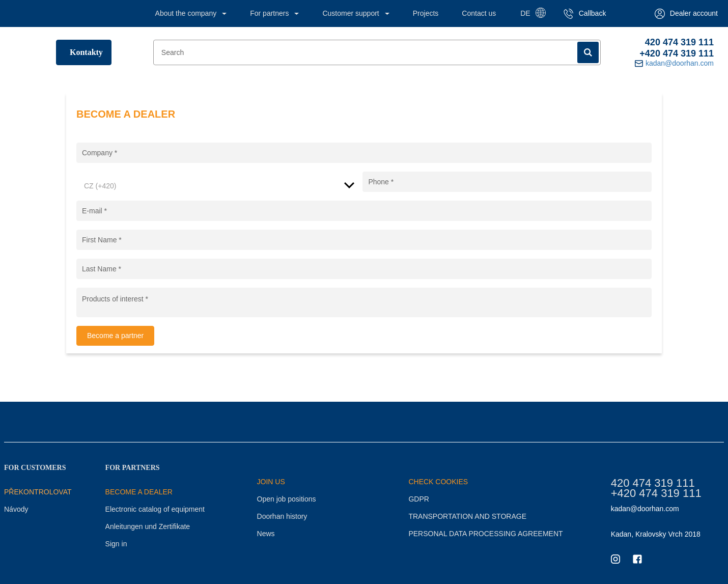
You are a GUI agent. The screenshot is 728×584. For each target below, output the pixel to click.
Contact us (479, 13)
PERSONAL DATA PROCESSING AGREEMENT (485, 534)
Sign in (116, 544)
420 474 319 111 (679, 42)
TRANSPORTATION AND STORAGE (467, 516)
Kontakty (86, 52)
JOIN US (271, 482)
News (266, 534)
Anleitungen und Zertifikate (148, 526)
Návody (16, 509)
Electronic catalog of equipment (155, 509)
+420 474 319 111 (677, 53)
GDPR (418, 499)
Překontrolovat (38, 492)
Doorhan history (282, 516)
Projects (426, 13)
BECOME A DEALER (139, 492)
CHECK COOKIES (438, 482)
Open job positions (287, 499)
